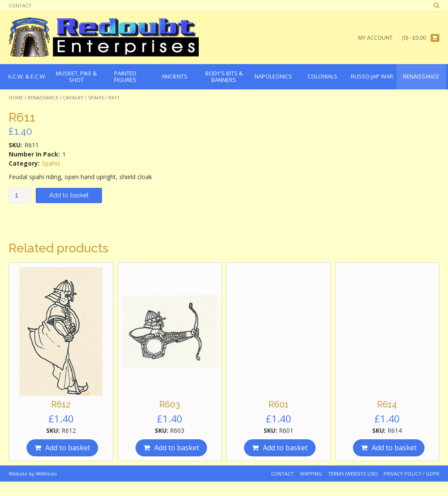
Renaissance (43, 97)
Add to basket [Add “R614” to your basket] (394, 448)
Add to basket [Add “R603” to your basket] (177, 448)
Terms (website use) (353, 474)
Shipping (311, 474)
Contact (20, 5)
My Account (375, 38)
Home (16, 97)
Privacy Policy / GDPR (411, 474)
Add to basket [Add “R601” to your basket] (285, 448)
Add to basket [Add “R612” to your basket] (68, 448)
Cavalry (73, 97)
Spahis (96, 97)
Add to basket (69, 195)
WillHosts (46, 474)
